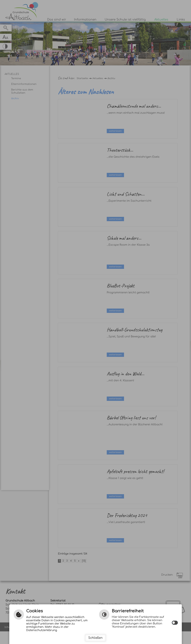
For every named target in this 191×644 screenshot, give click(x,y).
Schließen (95, 638)
